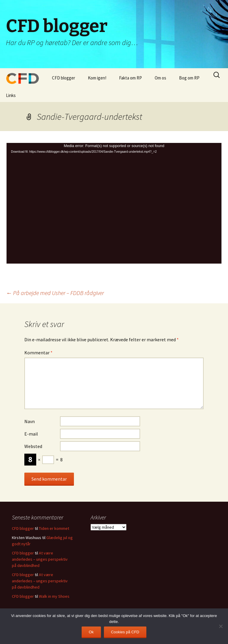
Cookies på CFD (125, 632)
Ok (91, 632)
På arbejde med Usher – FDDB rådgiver (55, 293)
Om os (160, 78)
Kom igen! (97, 78)
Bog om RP (189, 78)
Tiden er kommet (54, 528)
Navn (30, 421)
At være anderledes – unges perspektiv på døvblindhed (40, 559)
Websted (33, 446)
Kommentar (38, 353)
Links (11, 95)
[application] (114, 203)
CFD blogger (64, 78)
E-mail (31, 434)
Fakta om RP (130, 78)
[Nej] (221, 626)
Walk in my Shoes (54, 596)
